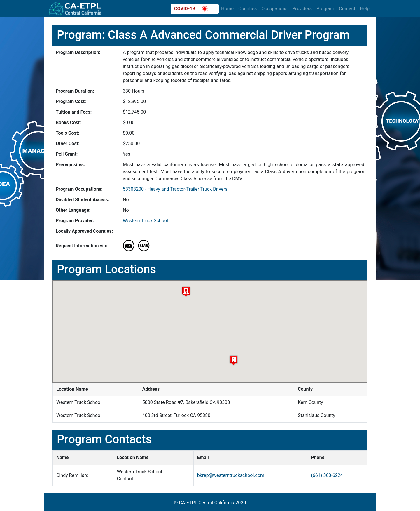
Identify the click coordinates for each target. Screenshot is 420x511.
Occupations (274, 9)
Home (227, 9)
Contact (347, 9)
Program (325, 9)
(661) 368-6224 (327, 475)
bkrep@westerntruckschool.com (231, 475)
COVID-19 (191, 9)
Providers (302, 9)
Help (365, 9)
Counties (247, 9)
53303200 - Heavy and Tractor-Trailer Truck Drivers (175, 189)
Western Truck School (145, 221)
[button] (234, 360)
